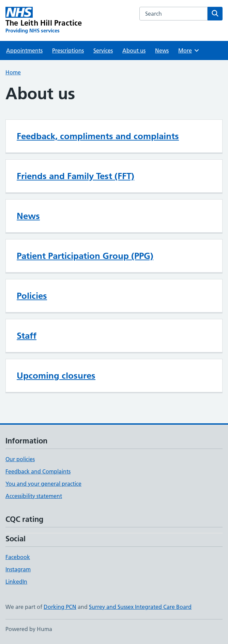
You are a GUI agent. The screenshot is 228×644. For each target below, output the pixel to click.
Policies (32, 296)
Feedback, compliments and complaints (98, 136)
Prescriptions (68, 50)
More (189, 50)
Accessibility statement (34, 496)
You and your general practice (43, 484)
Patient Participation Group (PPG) (85, 256)
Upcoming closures (56, 376)
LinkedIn (16, 582)
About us (134, 50)
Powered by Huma (29, 629)
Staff (27, 336)
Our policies (20, 459)
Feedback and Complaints (38, 471)
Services (103, 50)
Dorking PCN (60, 607)
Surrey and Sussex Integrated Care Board (140, 607)
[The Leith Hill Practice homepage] (44, 20)
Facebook (18, 557)
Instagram (18, 569)
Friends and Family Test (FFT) (75, 176)
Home (13, 72)
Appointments (24, 50)
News (162, 50)
